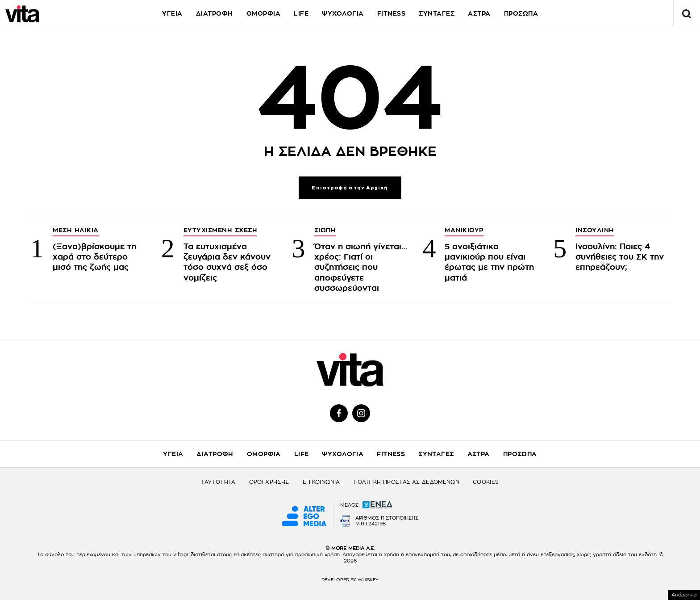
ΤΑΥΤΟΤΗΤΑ (218, 482)
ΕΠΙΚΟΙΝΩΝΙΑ (321, 482)
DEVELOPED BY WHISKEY (350, 580)
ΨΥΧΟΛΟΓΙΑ (343, 13)
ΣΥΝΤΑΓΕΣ (437, 13)
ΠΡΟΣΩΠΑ (521, 13)
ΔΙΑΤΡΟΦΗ (215, 13)
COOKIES (486, 482)
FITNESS (392, 13)
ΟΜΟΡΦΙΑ (264, 13)
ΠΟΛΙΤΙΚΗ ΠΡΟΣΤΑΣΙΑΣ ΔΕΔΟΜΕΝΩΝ (406, 482)
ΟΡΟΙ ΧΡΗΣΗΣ (269, 482)
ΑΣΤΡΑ (479, 13)
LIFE (301, 13)
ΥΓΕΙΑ (172, 13)
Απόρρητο (684, 595)
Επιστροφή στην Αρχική (350, 188)
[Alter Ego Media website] (304, 517)
